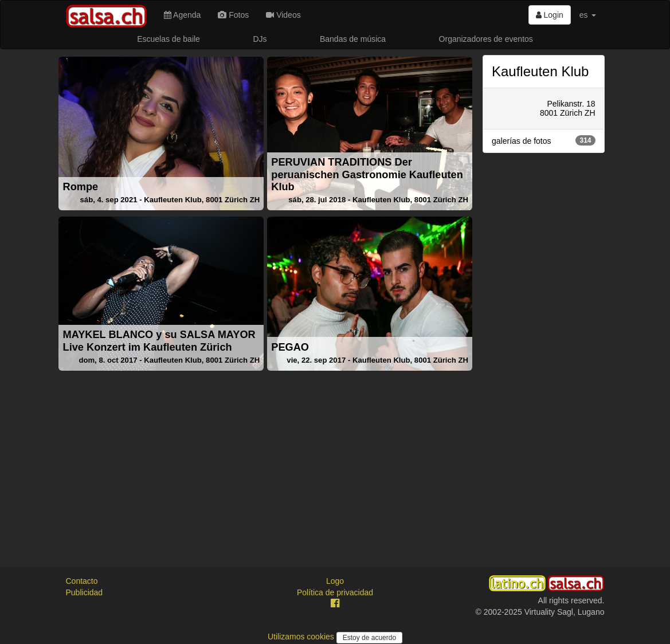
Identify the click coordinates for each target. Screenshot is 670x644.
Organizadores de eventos (486, 39)
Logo (335, 581)
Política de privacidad (335, 592)
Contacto (82, 581)
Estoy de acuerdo (369, 638)
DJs (260, 39)
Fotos (233, 15)
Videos (283, 15)
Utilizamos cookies (302, 637)
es (588, 15)
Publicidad (85, 592)
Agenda (182, 15)
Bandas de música (353, 39)
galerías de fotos (544, 140)
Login (550, 15)
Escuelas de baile (169, 39)
